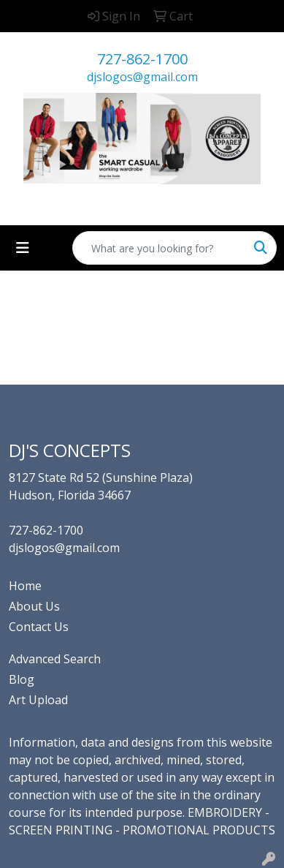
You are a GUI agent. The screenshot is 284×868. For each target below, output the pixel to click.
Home (25, 586)
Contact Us (39, 627)
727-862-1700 (142, 59)
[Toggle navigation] (23, 248)
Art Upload (38, 700)
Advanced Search (55, 659)
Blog (22, 679)
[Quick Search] (159, 248)
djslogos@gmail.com (142, 77)
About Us (34, 606)
